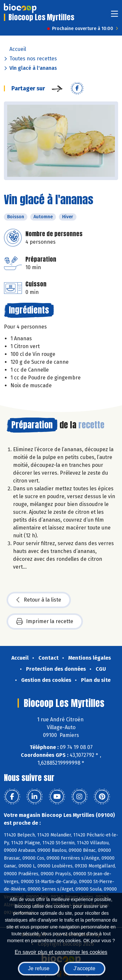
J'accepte (84, 968)
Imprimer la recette (45, 621)
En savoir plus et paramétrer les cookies (61, 952)
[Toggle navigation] (115, 16)
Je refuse (39, 968)
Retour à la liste (39, 600)
